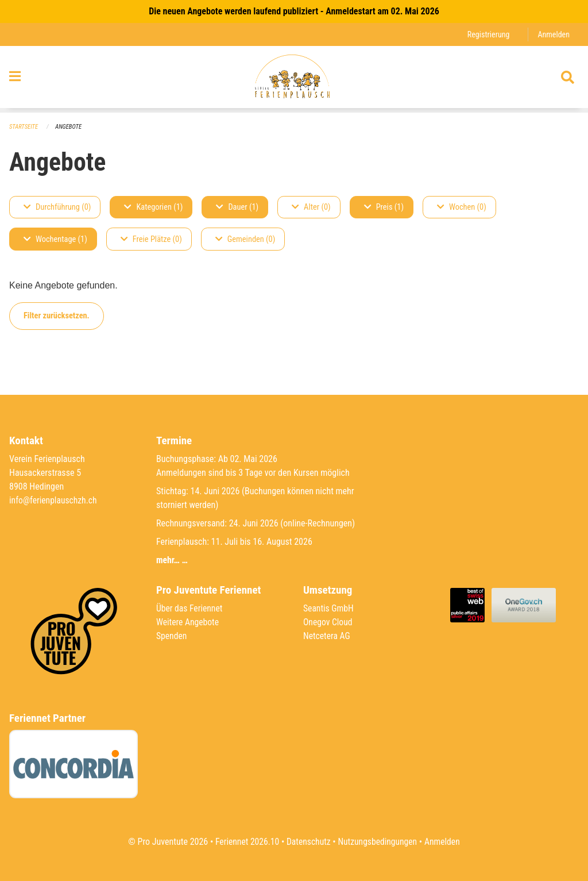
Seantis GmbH (329, 608)
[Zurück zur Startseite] (294, 79)
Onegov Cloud (328, 622)
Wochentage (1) (55, 239)
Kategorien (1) (153, 207)
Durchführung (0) (57, 207)
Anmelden (553, 34)
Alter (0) (311, 207)
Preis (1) (384, 207)
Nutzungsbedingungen (378, 842)
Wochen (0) (462, 207)
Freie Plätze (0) (151, 239)
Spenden (172, 636)
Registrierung (487, 34)
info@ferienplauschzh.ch (54, 500)
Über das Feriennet (190, 608)
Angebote (70, 127)
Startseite (24, 127)
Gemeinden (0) (245, 239)
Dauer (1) (237, 207)
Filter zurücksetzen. (57, 316)
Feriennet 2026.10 (245, 842)
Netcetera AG (327, 636)
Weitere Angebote (188, 622)
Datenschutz (308, 842)
